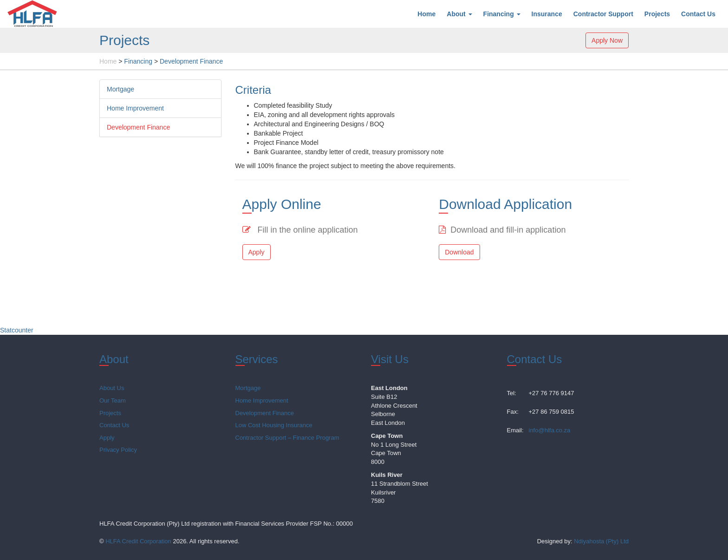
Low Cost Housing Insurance (274, 425)
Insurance (547, 14)
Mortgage (120, 89)
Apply (257, 252)
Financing (502, 14)
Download (459, 252)
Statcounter (17, 330)
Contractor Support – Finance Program (287, 438)
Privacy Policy (118, 450)
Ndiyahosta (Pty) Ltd (601, 541)
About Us (112, 388)
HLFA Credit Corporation (138, 541)
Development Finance (138, 127)
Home (426, 14)
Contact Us (698, 14)
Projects (657, 14)
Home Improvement (135, 108)
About (459, 14)
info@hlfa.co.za (550, 430)
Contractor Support (603, 14)
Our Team (113, 400)
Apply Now (607, 40)
